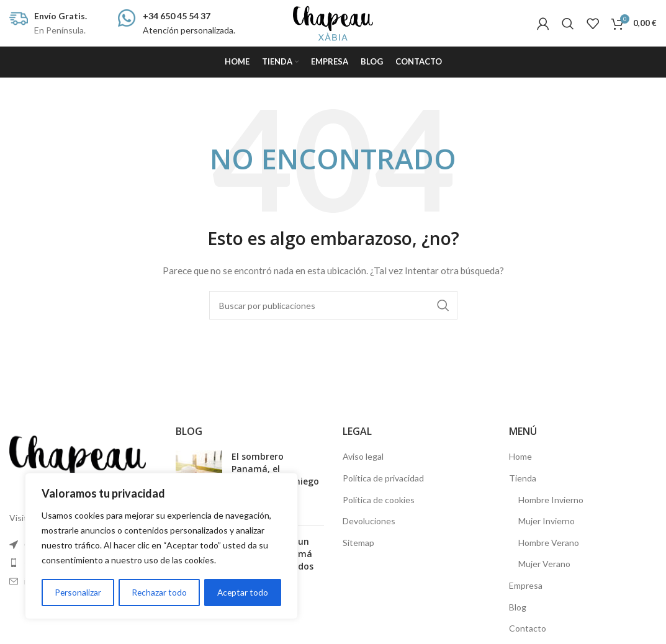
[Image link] (78, 464)
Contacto (528, 628)
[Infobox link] (48, 23)
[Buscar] (568, 24)
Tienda (523, 478)
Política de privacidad (383, 478)
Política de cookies (379, 500)
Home (520, 456)
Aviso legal (363, 456)
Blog (518, 607)
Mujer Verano (544, 564)
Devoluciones (369, 521)
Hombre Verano (549, 543)
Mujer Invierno (547, 521)
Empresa (526, 585)
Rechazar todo (159, 592)
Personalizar (78, 592)
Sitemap (358, 543)
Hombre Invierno (551, 500)
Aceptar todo (243, 592)
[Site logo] (333, 22)
